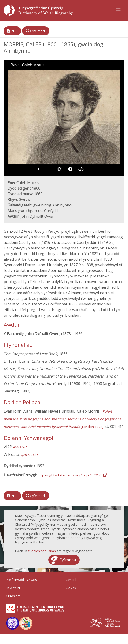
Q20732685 (29, 455)
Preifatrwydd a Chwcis (21, 580)
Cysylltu (71, 588)
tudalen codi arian (42, 551)
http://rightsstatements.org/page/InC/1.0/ (72, 475)
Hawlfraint (13, 588)
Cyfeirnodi (36, 31)
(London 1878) (63, 419)
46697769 (21, 447)
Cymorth (72, 580)
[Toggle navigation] (118, 10)
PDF (12, 31)
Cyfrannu (68, 560)
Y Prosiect (13, 596)
